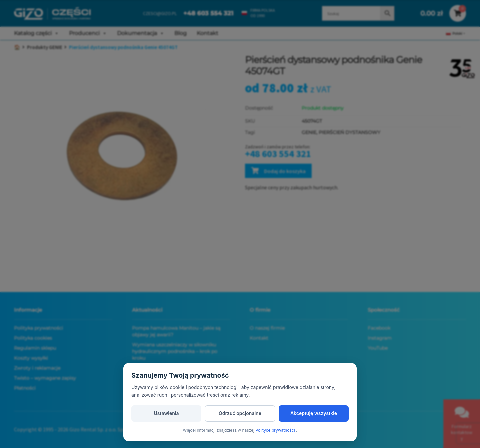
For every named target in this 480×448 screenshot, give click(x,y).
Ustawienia (166, 413)
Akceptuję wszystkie (314, 413)
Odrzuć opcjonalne (240, 413)
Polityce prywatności (276, 430)
